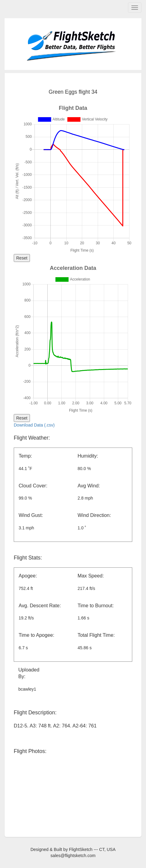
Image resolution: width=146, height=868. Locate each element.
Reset (22, 258)
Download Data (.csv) (34, 425)
